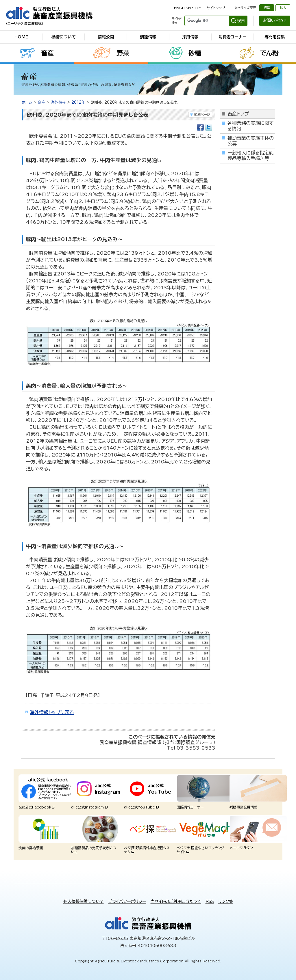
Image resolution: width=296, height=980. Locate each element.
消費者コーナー (233, 37)
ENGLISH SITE (187, 8)
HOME (21, 37)
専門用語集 (275, 37)
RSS (210, 901)
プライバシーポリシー (127, 901)
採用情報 (190, 37)
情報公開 (106, 37)
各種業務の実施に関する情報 (250, 126)
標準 (267, 8)
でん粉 (269, 53)
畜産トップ (238, 114)
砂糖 (195, 53)
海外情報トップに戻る (52, 712)
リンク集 (226, 901)
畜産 (47, 53)
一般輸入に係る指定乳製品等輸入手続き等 (250, 155)
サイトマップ (216, 8)
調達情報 (148, 37)
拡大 (283, 8)
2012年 (78, 102)
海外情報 (58, 102)
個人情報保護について (84, 901)
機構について (64, 37)
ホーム (27, 102)
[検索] (206, 21)
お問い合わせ (275, 21)
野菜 (123, 53)
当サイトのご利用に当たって (176, 901)
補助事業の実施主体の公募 (251, 141)
